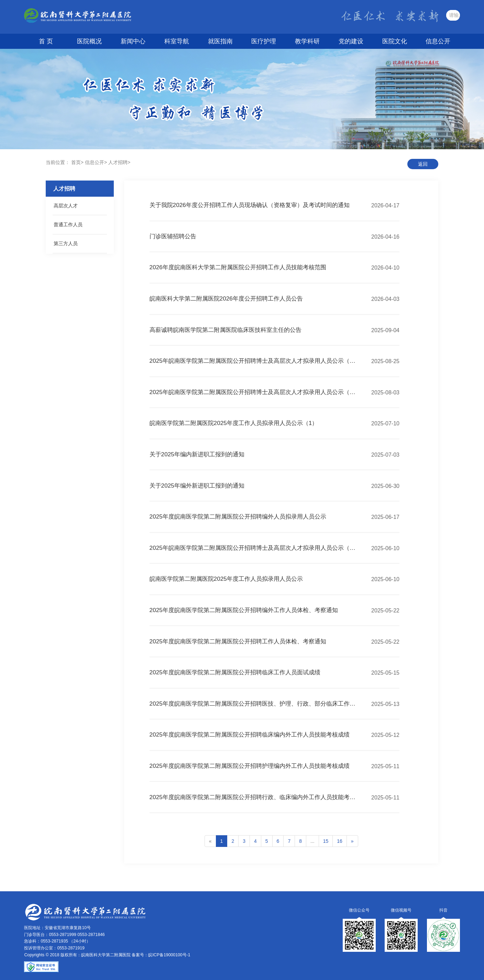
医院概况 (89, 41)
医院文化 (395, 41)
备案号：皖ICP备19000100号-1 (161, 955)
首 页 (46, 41)
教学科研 (307, 41)
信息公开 (438, 41)
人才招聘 (118, 162)
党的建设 (351, 41)
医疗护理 (264, 41)
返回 (423, 164)
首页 (76, 162)
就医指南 (220, 41)
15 (326, 841)
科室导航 (177, 41)
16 (340, 841)
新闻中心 (133, 41)
